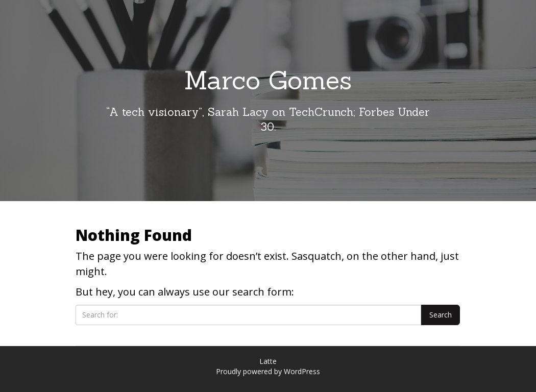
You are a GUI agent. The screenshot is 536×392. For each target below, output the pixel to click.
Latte (268, 361)
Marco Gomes (268, 80)
